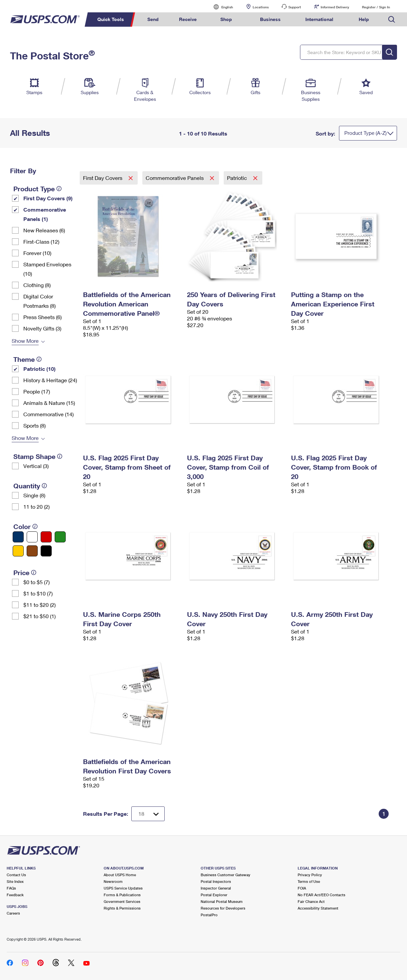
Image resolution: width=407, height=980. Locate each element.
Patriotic (238, 178)
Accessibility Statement (318, 908)
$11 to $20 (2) (39, 605)
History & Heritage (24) (50, 380)
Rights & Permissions (122, 908)
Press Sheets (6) (42, 317)
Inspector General (216, 888)
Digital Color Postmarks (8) (39, 301)
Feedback (15, 895)
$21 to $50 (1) (39, 616)
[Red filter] (46, 537)
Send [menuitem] (153, 19)
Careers (13, 913)
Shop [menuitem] (226, 19)
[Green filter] (60, 537)
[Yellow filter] (18, 551)
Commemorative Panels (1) (45, 214)
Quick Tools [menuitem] (111, 19)
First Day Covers (103, 178)
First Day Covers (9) (48, 198)
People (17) (37, 391)
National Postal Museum (222, 901)
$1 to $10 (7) (38, 593)
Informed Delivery (335, 7)
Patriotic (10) (39, 369)
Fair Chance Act (311, 901)
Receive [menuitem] (188, 19)
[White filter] (32, 537)
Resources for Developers (223, 908)
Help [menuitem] (364, 19)
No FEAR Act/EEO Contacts (321, 895)
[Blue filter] (18, 537)
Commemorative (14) (48, 414)
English (220, 7)
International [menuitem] (319, 19)
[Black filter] (46, 551)
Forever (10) (37, 253)
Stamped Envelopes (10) (47, 269)
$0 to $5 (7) (36, 582)
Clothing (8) (37, 285)
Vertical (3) (36, 466)
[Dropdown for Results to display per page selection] (148, 814)
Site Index (15, 881)
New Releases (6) (44, 230)
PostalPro (209, 915)
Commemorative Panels (175, 178)
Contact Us (16, 875)
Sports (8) (34, 425)
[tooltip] (59, 189)
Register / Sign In (376, 7)
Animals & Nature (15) (49, 403)
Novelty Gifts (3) (42, 328)
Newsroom (113, 881)
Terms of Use (309, 881)
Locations (261, 7)
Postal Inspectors (216, 881)
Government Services (122, 901)
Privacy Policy (310, 875)
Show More (25, 341)
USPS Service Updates (123, 888)
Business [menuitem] (270, 19)
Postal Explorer (214, 895)
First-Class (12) (41, 241)
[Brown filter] (32, 551)
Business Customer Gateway (225, 875)
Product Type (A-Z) (365, 133)
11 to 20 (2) (36, 507)
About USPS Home (120, 875)
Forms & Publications (122, 895)
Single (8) (34, 495)
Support (295, 7)
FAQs (11, 888)
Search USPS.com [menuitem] (392, 20)
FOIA (302, 888)
